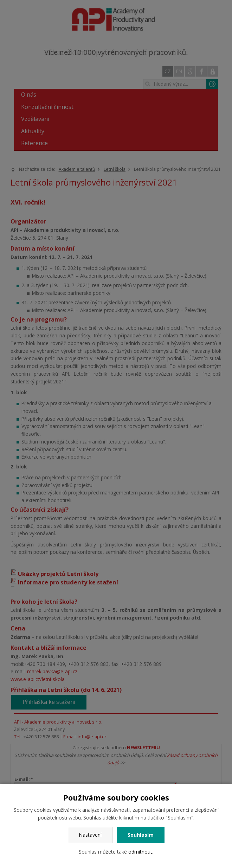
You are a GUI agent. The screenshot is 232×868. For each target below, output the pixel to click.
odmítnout (140, 852)
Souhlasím (141, 835)
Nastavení (90, 835)
